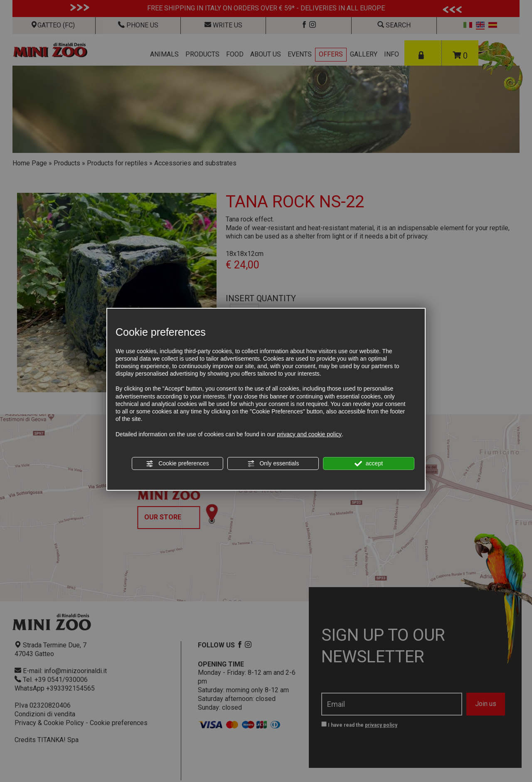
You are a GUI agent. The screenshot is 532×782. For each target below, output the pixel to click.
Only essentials (273, 464)
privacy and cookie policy (309, 434)
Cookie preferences (177, 464)
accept (369, 464)
